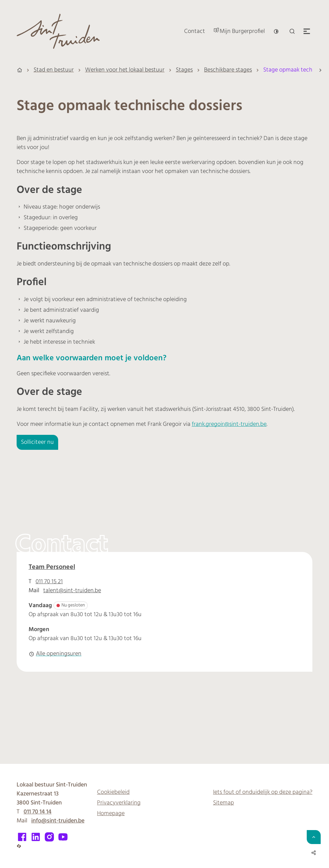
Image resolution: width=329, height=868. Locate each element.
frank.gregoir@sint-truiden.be (229, 424)
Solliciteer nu (37, 442)
